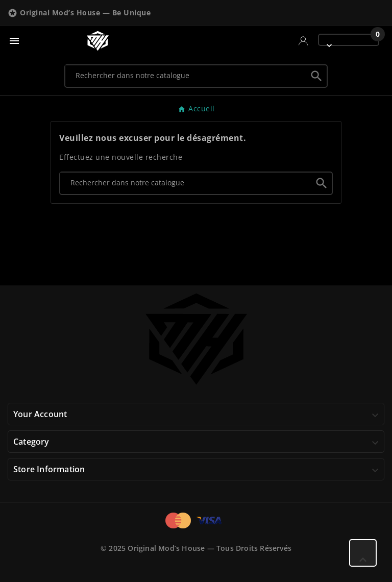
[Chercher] (186, 76)
